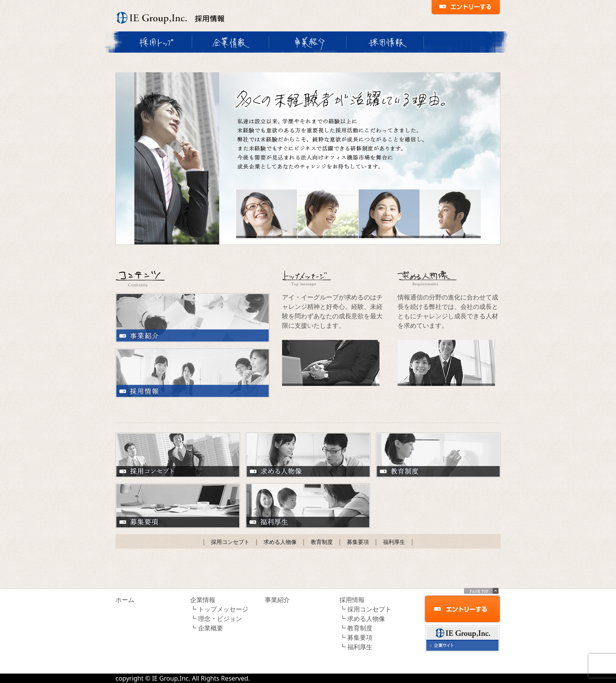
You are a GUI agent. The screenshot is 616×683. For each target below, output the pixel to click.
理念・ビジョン (220, 619)
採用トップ (154, 42)
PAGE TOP (481, 591)
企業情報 (230, 42)
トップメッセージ (223, 609)
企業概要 (211, 628)
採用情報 (385, 42)
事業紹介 (307, 42)
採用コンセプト (178, 455)
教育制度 (438, 455)
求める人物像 (308, 455)
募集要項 (178, 506)
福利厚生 (308, 506)
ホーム (125, 600)
